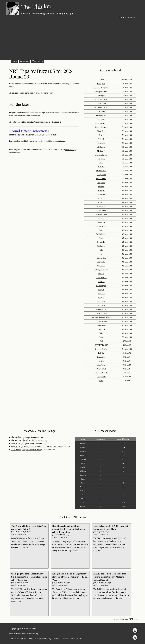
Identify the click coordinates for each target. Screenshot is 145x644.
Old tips (79, 639)
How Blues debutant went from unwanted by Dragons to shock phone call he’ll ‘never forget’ (69, 529)
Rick (101, 238)
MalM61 (101, 282)
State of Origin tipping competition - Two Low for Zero (34, 446)
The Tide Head (101, 313)
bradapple (101, 246)
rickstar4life (101, 242)
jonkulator (101, 357)
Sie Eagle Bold (101, 123)
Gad (101, 341)
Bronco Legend (101, 127)
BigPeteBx (101, 262)
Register (133, 18)
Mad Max (101, 305)
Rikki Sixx (101, 131)
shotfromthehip (101, 155)
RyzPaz (101, 298)
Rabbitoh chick (101, 99)
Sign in (124, 18)
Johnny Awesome (101, 270)
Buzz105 (101, 191)
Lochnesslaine (101, 321)
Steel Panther (101, 179)
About (31, 639)
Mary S (101, 290)
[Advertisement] (72, 39)
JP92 (101, 163)
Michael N (101, 151)
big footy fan (101, 115)
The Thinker (26, 135)
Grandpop (101, 266)
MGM (101, 361)
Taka (101, 333)
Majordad (101, 183)
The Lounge (38, 61)
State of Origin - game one (22, 443)
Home (14, 61)
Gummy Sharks (101, 349)
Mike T (101, 139)
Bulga (101, 230)
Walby (101, 250)
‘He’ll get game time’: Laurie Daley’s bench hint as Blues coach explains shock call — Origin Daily (29, 577)
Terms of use (68, 639)
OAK (101, 135)
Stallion (101, 187)
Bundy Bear (101, 325)
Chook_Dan (101, 258)
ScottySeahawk (101, 92)
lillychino (101, 159)
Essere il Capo (101, 214)
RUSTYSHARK (101, 373)
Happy (101, 337)
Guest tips (25, 61)
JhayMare (101, 365)
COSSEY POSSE (101, 345)
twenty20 (101, 195)
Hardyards (101, 84)
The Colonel (101, 119)
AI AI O (101, 198)
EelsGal (101, 353)
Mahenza (101, 222)
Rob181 (101, 167)
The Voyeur (101, 95)
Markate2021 (101, 171)
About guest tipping (44, 639)
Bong (101, 381)
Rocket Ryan (101, 286)
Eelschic (101, 202)
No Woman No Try (101, 107)
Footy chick (101, 175)
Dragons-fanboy (101, 309)
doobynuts (101, 301)
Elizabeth (101, 111)
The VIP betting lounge (21, 437)
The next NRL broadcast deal (23, 440)
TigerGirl (101, 329)
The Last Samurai (101, 226)
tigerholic (101, 143)
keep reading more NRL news (126, 619)
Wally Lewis (101, 234)
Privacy (57, 639)
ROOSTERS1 (101, 278)
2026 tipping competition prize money (27, 450)
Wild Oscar (101, 206)
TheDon (101, 274)
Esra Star (101, 294)
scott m (101, 218)
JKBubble (101, 147)
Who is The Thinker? (18, 639)
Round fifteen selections (29, 131)
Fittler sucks (101, 210)
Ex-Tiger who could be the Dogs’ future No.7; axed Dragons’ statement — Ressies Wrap (70, 577)
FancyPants (101, 377)
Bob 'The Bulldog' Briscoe (101, 317)
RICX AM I (101, 369)
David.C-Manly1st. (101, 88)
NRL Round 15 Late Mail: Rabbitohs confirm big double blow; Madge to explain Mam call (110, 577)
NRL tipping (70, 150)
